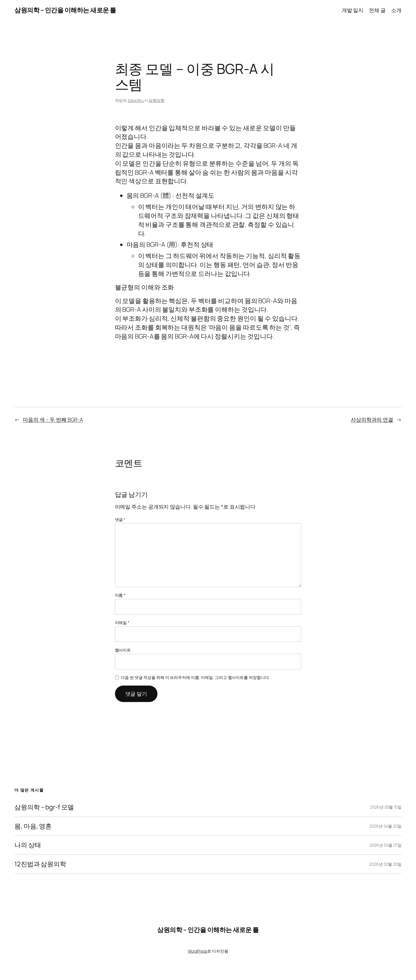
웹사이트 (123, 650)
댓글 (120, 519)
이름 (120, 595)
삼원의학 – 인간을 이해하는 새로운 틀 (65, 10)
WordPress (197, 951)
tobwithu (136, 100)
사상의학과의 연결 (372, 419)
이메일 (122, 622)
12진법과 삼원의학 (40, 864)
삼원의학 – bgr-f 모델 (44, 807)
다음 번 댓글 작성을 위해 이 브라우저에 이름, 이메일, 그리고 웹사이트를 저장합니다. (195, 677)
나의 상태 (28, 845)
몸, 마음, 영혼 (33, 826)
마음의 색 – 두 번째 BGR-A (53, 419)
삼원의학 (157, 100)
